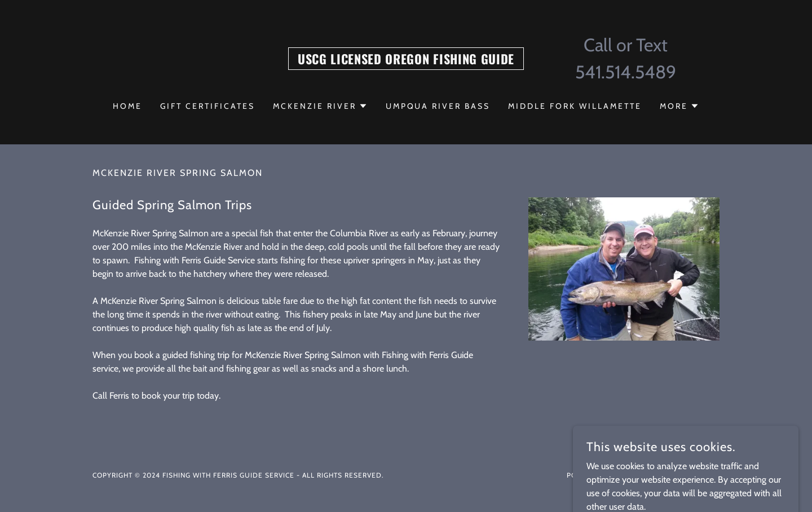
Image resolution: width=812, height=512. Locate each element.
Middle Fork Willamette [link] (575, 106)
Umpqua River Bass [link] (438, 106)
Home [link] (127, 106)
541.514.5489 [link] (626, 72)
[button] (320, 106)
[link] (406, 61)
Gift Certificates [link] (208, 106)
